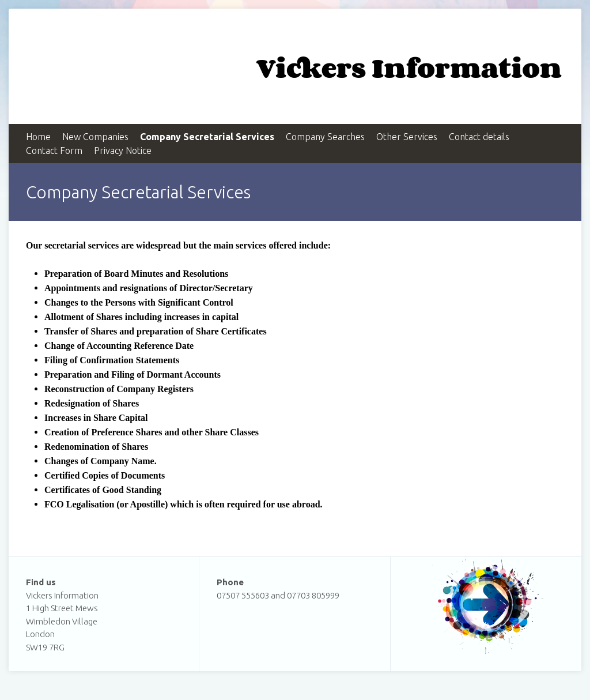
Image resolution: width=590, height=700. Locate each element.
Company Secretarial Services (207, 137)
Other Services (407, 137)
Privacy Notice (123, 150)
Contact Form (54, 150)
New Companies (95, 137)
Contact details (479, 137)
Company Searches (325, 137)
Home (38, 137)
